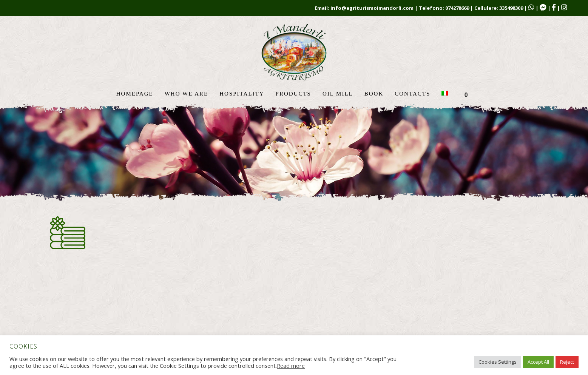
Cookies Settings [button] (498, 362)
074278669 (457, 8)
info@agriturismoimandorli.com (372, 8)
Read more (291, 366)
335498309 (511, 8)
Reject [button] (567, 362)
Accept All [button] (538, 362)
